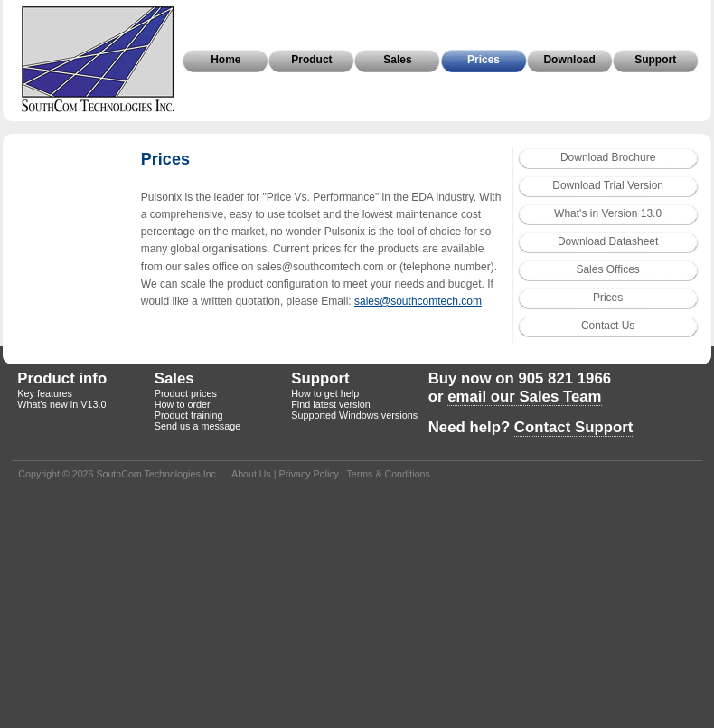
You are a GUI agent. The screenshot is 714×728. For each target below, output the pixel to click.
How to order (183, 404)
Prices (484, 60)
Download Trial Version (608, 185)
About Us (251, 474)
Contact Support (573, 427)
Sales (397, 60)
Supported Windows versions (354, 415)
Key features (45, 393)
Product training (189, 415)
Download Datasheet (608, 241)
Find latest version (331, 404)
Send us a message (197, 426)
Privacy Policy (309, 474)
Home (225, 60)
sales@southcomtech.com (418, 301)
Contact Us (608, 326)
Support (655, 60)
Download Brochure (608, 157)
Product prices (186, 393)
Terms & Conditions (388, 474)
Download (569, 60)
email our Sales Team (524, 397)
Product (311, 60)
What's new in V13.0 (61, 404)
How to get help (325, 393)
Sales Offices (607, 269)
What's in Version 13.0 (608, 213)
